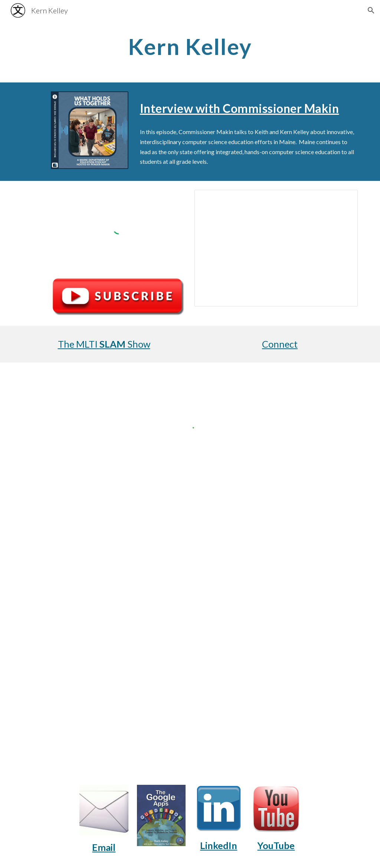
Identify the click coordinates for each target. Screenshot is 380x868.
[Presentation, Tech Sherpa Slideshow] (276, 248)
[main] (190, 46)
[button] (371, 10)
